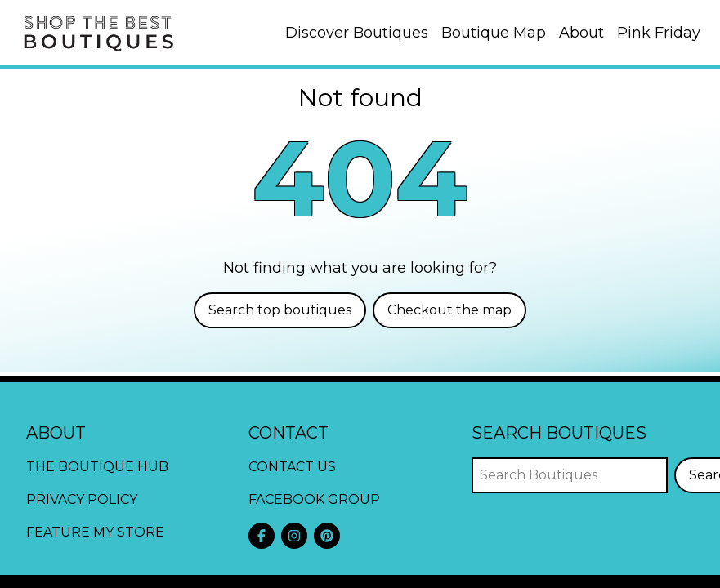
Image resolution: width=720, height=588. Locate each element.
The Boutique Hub (97, 467)
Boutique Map (494, 33)
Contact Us (292, 467)
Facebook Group (314, 499)
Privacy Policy (82, 499)
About (581, 33)
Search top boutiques (280, 310)
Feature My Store (95, 532)
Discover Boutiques (357, 33)
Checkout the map (449, 310)
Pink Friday (659, 33)
